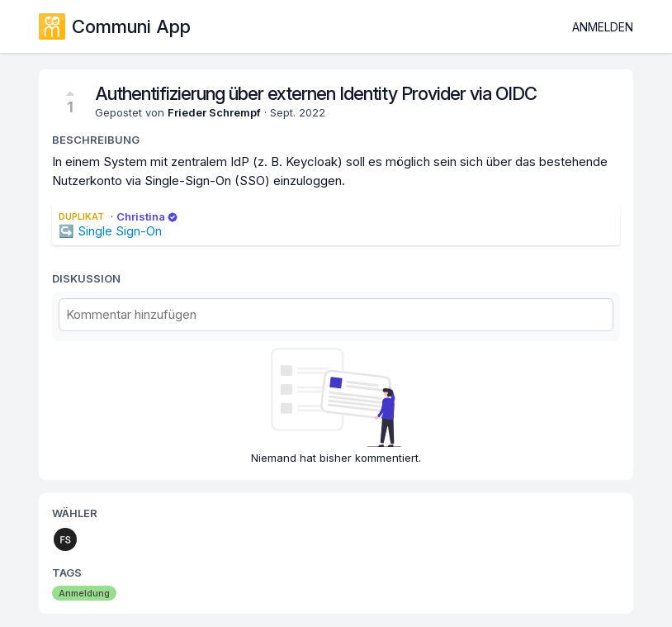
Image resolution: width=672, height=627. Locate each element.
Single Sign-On (120, 231)
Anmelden (603, 27)
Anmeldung (84, 593)
